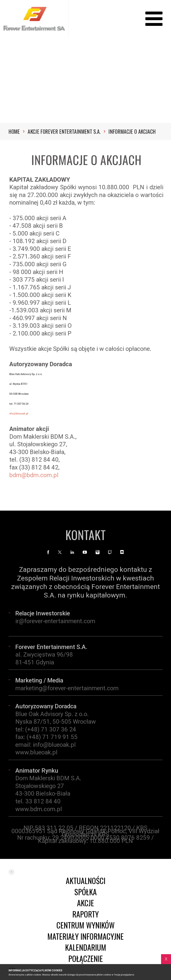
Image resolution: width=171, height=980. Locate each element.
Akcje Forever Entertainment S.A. (67, 131)
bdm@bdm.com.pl (36, 475)
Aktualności (86, 880)
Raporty (85, 914)
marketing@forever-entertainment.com (67, 690)
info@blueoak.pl (54, 746)
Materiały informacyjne (85, 936)
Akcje (85, 903)
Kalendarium (86, 947)
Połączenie (86, 958)
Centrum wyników (85, 925)
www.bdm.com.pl (39, 811)
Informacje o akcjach (132, 131)
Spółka (85, 892)
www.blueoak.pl (36, 754)
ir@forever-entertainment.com (55, 623)
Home (17, 131)
